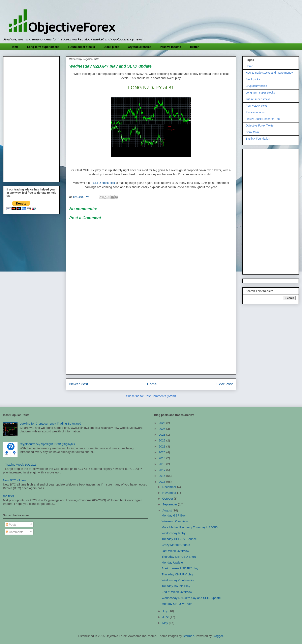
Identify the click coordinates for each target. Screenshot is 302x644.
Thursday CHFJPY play (177, 574)
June (166, 617)
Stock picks (111, 47)
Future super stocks (81, 47)
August (167, 510)
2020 (162, 452)
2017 (162, 470)
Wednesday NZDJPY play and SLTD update (191, 598)
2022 (162, 440)
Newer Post (79, 384)
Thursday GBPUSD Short (179, 557)
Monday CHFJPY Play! (177, 604)
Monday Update (172, 562)
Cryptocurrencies (140, 47)
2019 (162, 458)
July (165, 611)
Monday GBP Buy (174, 515)
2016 (162, 476)
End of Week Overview (177, 592)
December (170, 487)
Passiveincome (255, 112)
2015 (162, 482)
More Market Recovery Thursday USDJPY (190, 527)
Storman (189, 636)
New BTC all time (15, 480)
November (170, 493)
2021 (162, 446)
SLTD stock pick (104, 183)
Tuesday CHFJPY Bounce (179, 539)
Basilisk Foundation (258, 139)
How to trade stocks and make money (269, 73)
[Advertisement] (151, 343)
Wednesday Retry (174, 533)
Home (15, 47)
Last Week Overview (175, 551)
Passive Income (170, 47)
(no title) (8, 496)
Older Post (224, 384)
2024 (162, 429)
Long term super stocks (260, 93)
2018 (162, 464)
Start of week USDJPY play (180, 568)
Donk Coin (252, 132)
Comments (15, 532)
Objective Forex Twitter (260, 126)
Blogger (218, 636)
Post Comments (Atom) (160, 396)
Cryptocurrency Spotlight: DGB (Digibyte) (47, 444)
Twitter (194, 47)
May (166, 623)
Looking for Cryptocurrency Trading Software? (51, 423)
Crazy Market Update (176, 545)
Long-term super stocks (43, 47)
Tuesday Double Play (176, 586)
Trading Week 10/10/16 (21, 464)
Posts (11, 524)
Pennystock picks (256, 106)
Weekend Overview (175, 521)
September (170, 504)
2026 (162, 423)
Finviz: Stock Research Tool (263, 119)
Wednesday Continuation (178, 580)
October (168, 498)
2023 (162, 435)
